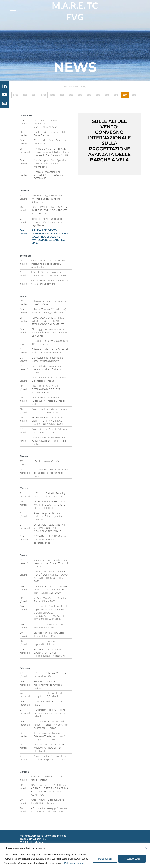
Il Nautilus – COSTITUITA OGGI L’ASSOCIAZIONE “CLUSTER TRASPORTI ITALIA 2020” (51, 589)
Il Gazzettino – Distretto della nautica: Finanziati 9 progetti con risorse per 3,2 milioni (51, 725)
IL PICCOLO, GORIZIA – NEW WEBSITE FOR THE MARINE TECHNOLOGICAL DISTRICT (48, 321)
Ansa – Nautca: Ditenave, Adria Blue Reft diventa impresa (48, 801)
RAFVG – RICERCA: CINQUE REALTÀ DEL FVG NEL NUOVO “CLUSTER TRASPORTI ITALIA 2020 (51, 576)
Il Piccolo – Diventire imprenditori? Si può (45, 643)
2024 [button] (34, 95)
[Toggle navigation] (12, 11)
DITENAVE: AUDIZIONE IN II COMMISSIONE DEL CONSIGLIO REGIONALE (50, 528)
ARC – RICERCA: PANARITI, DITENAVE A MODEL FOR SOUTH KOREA (47, 389)
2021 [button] (62, 95)
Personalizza (105, 859)
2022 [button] (53, 95)
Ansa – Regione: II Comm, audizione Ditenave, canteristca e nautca (50, 516)
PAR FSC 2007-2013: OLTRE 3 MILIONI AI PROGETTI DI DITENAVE (50, 748)
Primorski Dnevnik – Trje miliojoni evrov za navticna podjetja (48, 685)
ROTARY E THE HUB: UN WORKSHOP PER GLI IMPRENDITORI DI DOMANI (50, 653)
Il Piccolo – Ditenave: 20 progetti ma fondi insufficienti (51, 675)
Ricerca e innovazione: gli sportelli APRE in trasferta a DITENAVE (49, 175)
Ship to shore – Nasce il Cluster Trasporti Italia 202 (50, 626)
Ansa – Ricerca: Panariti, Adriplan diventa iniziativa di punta (49, 431)
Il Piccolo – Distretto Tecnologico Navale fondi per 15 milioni (51, 495)
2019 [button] (80, 95)
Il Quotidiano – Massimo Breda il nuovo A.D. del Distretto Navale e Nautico (50, 441)
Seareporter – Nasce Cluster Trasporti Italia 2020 (49, 634)
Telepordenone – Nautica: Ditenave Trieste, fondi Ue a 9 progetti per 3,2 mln (50, 736)
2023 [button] (43, 95)
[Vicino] (146, 848)
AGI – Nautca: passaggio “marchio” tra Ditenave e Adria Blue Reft (49, 810)
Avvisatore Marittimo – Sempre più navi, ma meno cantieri (49, 282)
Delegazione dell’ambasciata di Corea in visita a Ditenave (48, 359)
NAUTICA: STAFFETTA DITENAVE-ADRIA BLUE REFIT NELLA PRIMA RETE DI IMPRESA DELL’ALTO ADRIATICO (50, 790)
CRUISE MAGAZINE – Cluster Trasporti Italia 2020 (50, 599)
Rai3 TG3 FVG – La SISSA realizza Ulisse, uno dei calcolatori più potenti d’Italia (49, 264)
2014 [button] (125, 95)
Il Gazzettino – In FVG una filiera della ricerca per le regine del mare (51, 473)
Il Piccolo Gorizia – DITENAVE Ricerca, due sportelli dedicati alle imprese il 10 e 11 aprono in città (51, 152)
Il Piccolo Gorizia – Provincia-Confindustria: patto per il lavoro (48, 274)
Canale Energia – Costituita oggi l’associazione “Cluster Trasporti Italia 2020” (51, 563)
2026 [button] (16, 95)
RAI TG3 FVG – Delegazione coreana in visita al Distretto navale (47, 369)
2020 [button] (71, 95)
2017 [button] (98, 95)
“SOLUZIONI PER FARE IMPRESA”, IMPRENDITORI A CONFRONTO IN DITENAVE (50, 210)
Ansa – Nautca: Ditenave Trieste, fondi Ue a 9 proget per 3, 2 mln (51, 758)
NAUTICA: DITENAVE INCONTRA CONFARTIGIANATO (46, 123)
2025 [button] (25, 95)
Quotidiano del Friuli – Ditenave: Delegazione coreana (49, 379)
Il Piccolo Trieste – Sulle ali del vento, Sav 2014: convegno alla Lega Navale (48, 222)
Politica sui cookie (74, 863)
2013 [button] (134, 95)
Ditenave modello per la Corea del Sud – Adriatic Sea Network (50, 351)
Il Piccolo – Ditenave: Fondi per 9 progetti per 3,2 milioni (51, 694)
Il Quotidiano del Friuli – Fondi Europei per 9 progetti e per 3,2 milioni (50, 713)
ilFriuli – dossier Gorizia (46, 461)
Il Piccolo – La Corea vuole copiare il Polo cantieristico (50, 342)
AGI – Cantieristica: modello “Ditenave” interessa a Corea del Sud (49, 401)
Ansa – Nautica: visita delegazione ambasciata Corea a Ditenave (50, 411)
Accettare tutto (132, 859)
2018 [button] (89, 95)
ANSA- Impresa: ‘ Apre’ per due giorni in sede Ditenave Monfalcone (50, 163)
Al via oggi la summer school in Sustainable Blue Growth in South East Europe (50, 332)
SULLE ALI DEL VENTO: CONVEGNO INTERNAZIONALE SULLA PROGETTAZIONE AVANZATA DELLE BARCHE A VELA (50, 237)
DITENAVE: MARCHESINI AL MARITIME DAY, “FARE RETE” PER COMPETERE (50, 505)
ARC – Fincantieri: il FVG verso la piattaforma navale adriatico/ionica (50, 539)
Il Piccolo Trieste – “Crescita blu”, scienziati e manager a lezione (49, 311)
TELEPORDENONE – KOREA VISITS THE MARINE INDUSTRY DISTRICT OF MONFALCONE (49, 421)
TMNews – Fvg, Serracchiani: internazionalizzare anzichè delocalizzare (47, 199)
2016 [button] (107, 95)
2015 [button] (116, 95)
